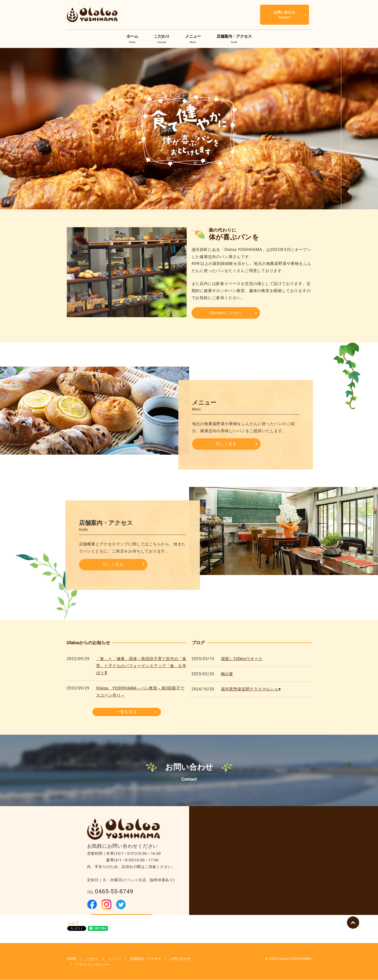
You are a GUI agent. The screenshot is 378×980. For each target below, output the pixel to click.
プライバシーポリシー (92, 965)
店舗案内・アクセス (234, 39)
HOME (72, 959)
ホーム (132, 39)
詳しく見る (226, 444)
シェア (73, 922)
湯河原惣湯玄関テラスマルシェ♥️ (251, 689)
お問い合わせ (285, 15)
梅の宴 (227, 674)
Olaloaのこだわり (226, 313)
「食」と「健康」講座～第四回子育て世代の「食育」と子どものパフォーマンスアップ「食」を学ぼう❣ (141, 666)
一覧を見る (127, 712)
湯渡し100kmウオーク (242, 659)
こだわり (162, 39)
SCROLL (189, 191)
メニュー (193, 39)
